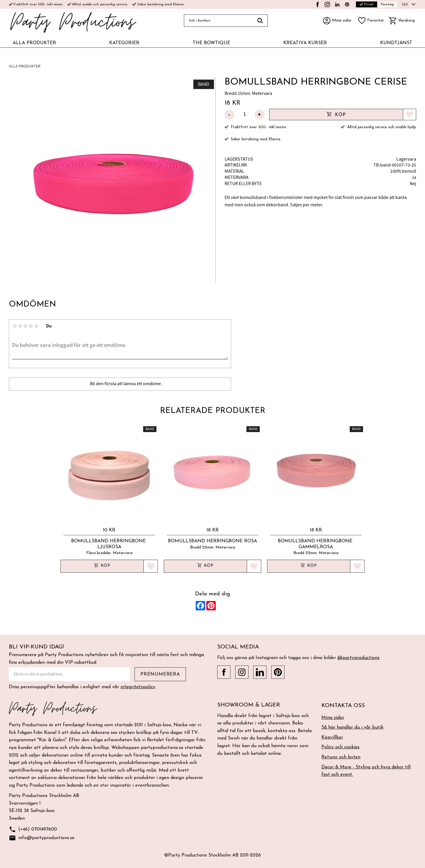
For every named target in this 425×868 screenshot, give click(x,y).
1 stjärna (15, 326)
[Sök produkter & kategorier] (218, 21)
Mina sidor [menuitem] (333, 718)
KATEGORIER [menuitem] (124, 43)
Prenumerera (160, 674)
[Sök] (260, 21)
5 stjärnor (36, 326)
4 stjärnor (31, 326)
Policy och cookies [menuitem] (340, 747)
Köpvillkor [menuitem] (332, 737)
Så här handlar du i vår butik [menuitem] (352, 727)
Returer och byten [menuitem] (341, 757)
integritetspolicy (138, 687)
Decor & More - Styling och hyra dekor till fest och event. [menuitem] (366, 771)
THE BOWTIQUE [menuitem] (211, 43)
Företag (387, 4)
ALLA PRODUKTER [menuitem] (34, 43)
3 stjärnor (25, 326)
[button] (371, 21)
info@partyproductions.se (42, 838)
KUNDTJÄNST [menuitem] (396, 43)
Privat (367, 4)
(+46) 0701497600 (33, 830)
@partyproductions (358, 658)
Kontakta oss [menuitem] (343, 706)
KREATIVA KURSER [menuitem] (305, 43)
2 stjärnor (20, 326)
